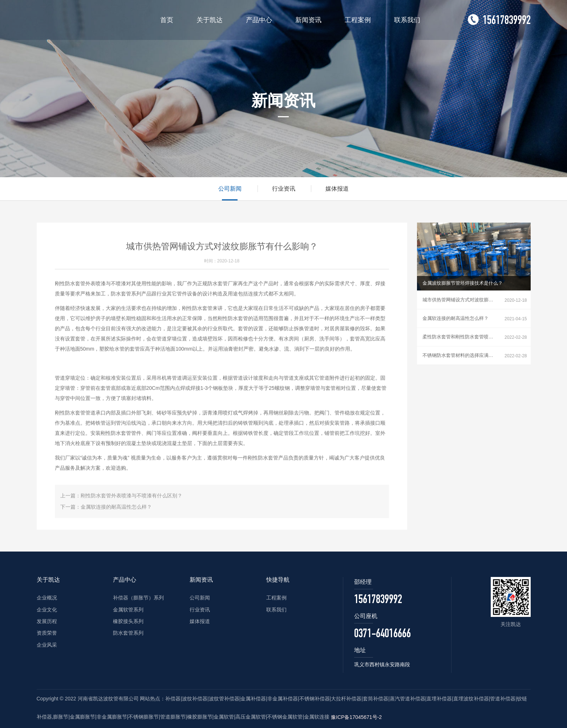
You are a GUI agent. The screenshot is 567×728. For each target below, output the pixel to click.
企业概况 (47, 598)
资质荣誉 (47, 633)
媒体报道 (337, 189)
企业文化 (47, 610)
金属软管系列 (128, 610)
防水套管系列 (128, 633)
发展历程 (47, 621)
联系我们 (276, 610)
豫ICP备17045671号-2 (356, 717)
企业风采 (47, 645)
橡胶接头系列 (128, 621)
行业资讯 (284, 189)
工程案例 (276, 598)
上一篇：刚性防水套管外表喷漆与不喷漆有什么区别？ (121, 499)
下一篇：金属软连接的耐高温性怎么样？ (106, 510)
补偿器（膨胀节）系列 (138, 598)
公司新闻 (230, 189)
